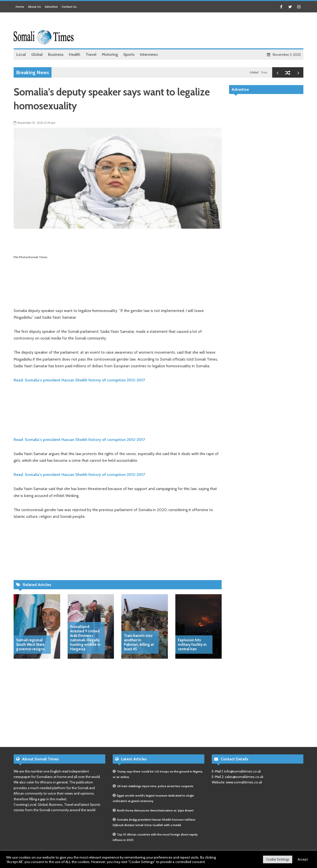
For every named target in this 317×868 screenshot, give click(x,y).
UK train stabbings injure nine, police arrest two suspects (155, 786)
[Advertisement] (213, 31)
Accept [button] (303, 859)
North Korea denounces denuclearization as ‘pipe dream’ (155, 810)
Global (256, 72)
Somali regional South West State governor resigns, (31, 645)
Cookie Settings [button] (278, 859)
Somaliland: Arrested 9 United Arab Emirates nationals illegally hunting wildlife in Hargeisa (85, 638)
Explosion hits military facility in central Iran (192, 645)
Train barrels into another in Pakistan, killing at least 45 (139, 642)
